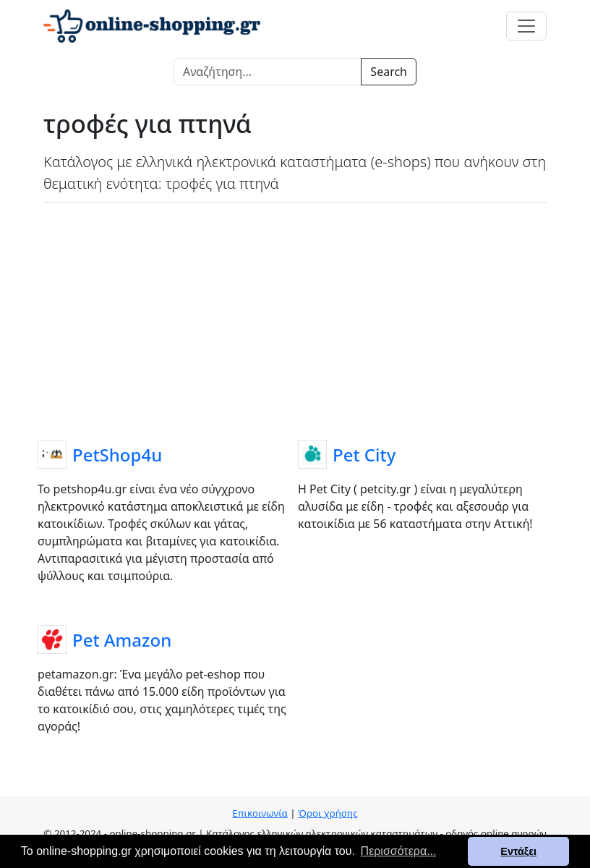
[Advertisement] (295, 318)
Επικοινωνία (260, 813)
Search (389, 72)
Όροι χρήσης (328, 813)
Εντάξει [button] (518, 851)
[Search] (268, 72)
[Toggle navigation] (526, 26)
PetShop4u (117, 455)
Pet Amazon (122, 640)
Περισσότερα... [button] (399, 851)
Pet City (364, 455)
